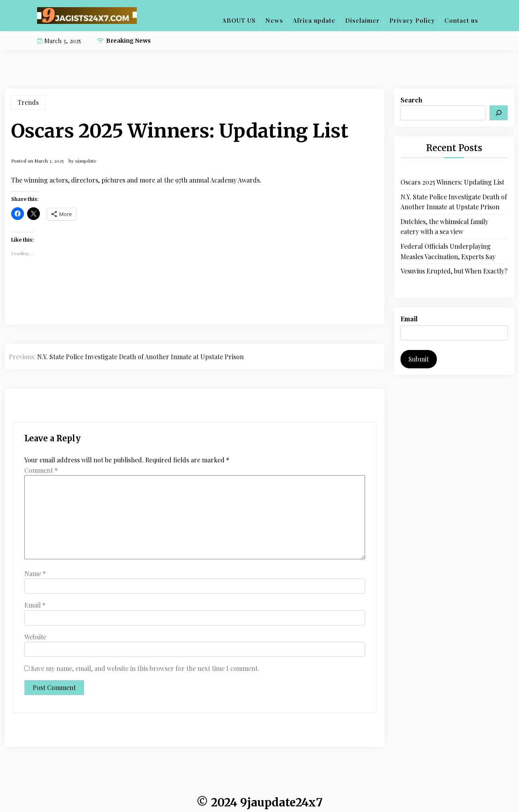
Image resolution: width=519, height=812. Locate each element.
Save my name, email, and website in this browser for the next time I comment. (145, 668)
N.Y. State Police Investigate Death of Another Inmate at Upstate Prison (454, 202)
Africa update (314, 20)
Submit (419, 359)
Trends (28, 102)
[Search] (499, 113)
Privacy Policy (412, 20)
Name (35, 573)
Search (411, 100)
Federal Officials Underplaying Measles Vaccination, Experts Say (448, 251)
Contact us (461, 20)
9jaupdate (86, 161)
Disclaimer (362, 20)
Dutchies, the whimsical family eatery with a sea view (444, 227)
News (274, 20)
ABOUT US (239, 20)
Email (35, 605)
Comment (41, 470)
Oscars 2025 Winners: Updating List (452, 182)
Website (35, 637)
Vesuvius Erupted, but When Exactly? (454, 271)
